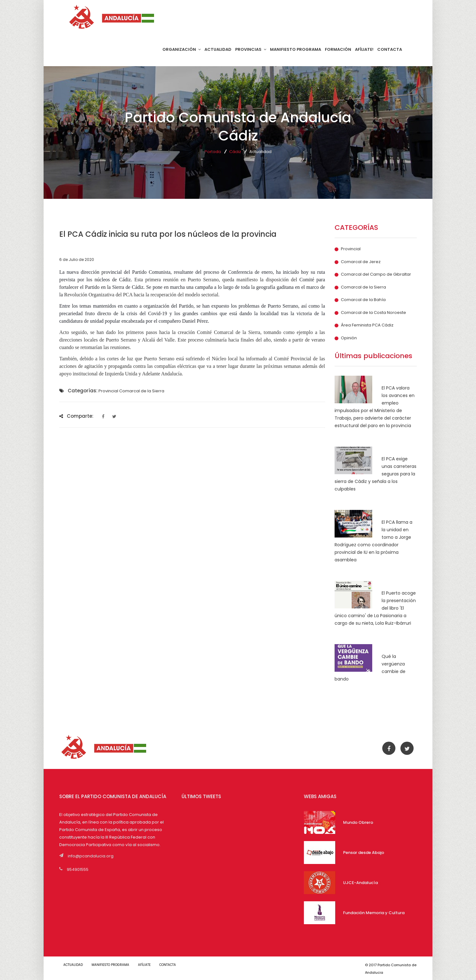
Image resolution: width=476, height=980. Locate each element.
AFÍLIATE (149, 965)
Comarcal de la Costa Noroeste (373, 313)
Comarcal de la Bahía (363, 300)
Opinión (349, 338)
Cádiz (235, 152)
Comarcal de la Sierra (363, 287)
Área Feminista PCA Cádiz (367, 325)
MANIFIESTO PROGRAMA (296, 49)
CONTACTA (390, 49)
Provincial (351, 249)
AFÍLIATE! (364, 49)
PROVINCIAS (251, 49)
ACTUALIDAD (218, 49)
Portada (213, 152)
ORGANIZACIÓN (182, 49)
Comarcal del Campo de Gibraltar (376, 274)
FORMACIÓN (338, 49)
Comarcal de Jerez (361, 262)
